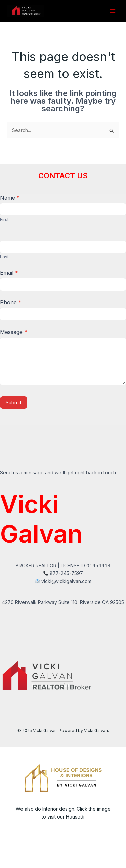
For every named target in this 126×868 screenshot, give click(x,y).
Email (9, 273)
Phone (11, 302)
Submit (14, 403)
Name (10, 198)
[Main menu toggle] (112, 11)
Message (14, 332)
